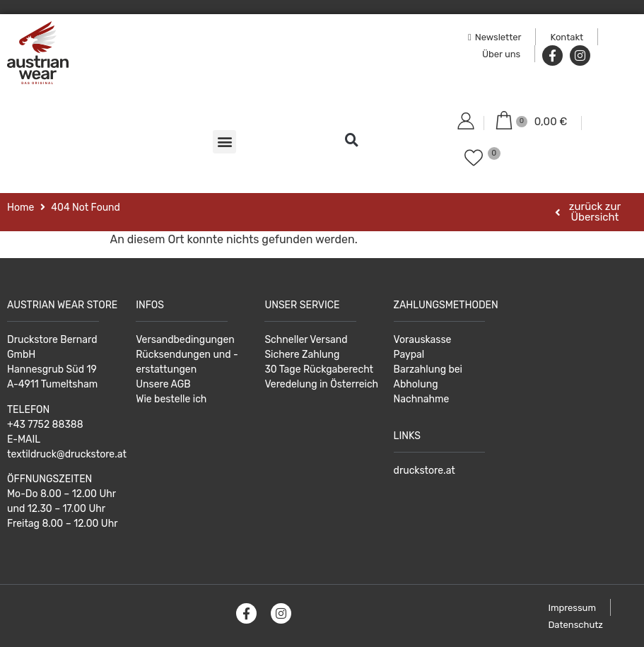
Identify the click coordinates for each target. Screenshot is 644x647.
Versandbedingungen (185, 340)
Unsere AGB (163, 384)
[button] (224, 142)
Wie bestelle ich (171, 399)
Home (21, 208)
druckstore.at (425, 471)
